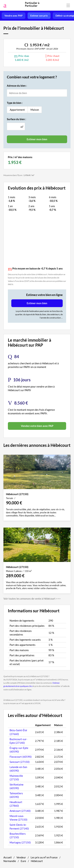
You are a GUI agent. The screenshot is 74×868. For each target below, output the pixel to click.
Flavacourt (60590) (21, 757)
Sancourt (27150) (20, 762)
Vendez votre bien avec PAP (37, 426)
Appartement (17, 110)
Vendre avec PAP (14, 16)
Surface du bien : (16, 119)
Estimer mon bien (37, 303)
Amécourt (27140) (20, 811)
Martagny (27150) (20, 842)
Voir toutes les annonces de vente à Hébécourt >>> (32, 599)
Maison (35, 110)
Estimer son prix (39, 16)
